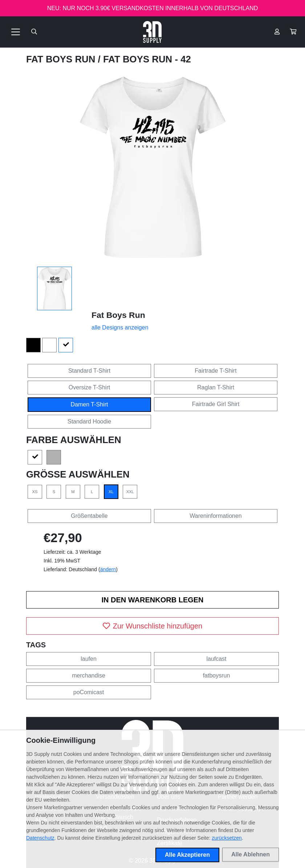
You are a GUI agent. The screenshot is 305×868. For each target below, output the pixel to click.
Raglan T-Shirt (216, 387)
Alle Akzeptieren (187, 855)
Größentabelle (89, 516)
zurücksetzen (227, 838)
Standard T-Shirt (89, 371)
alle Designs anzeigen (120, 327)
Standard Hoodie (89, 421)
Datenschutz (40, 838)
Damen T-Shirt (90, 404)
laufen (89, 659)
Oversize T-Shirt (89, 387)
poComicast (89, 692)
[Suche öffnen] (34, 32)
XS (35, 492)
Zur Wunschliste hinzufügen (152, 626)
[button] (293, 32)
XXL (130, 492)
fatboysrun (217, 675)
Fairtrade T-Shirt (215, 371)
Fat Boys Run (62, 59)
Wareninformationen (215, 516)
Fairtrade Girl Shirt (216, 404)
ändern (108, 569)
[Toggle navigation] (16, 32)
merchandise (89, 675)
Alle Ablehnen (251, 854)
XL (111, 492)
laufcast (216, 659)
